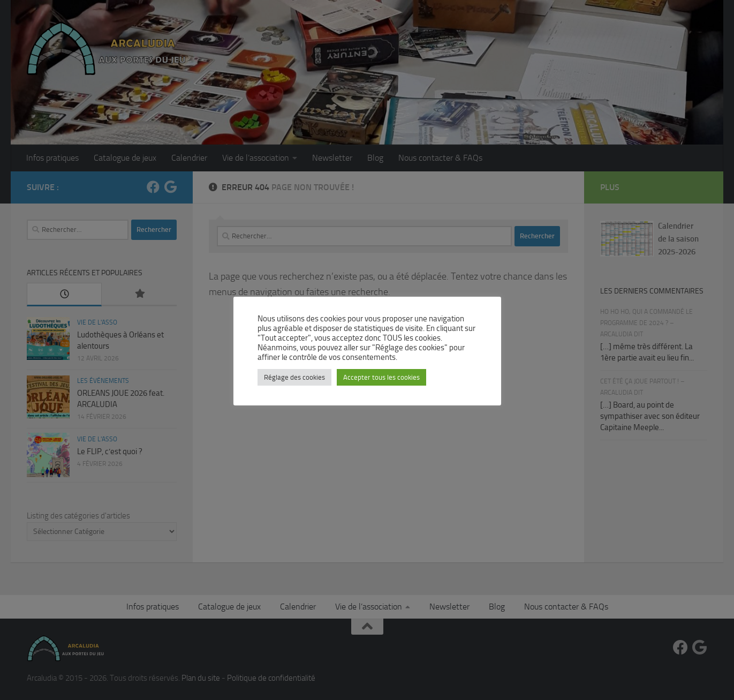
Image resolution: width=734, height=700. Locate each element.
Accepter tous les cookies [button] (381, 377)
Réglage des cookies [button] (294, 377)
